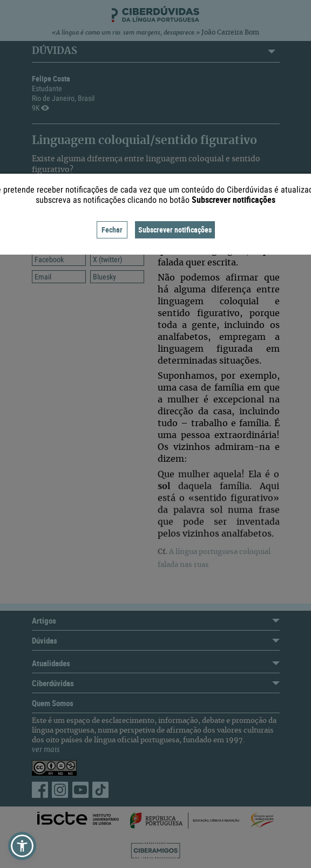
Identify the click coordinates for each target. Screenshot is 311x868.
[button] (22, 846)
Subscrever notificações (175, 230)
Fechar (112, 230)
